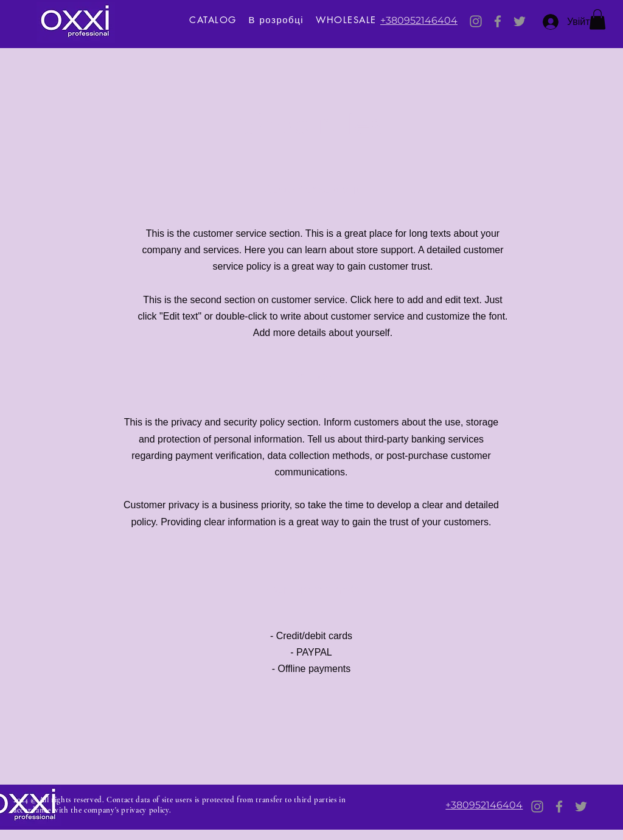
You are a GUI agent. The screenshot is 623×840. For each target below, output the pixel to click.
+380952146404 (419, 20)
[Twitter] (520, 21)
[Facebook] (498, 21)
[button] (597, 19)
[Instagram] (476, 21)
